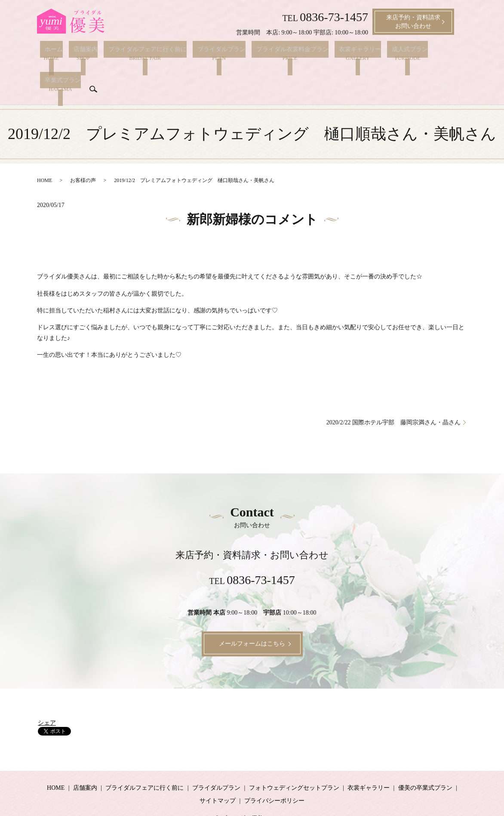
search (46, 72)
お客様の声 (83, 156)
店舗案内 (76, 54)
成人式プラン (377, 54)
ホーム (49, 54)
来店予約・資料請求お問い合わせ (413, 22)
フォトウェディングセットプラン (294, 763)
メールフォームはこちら (252, 619)
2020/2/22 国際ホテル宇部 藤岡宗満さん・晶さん (393, 397)
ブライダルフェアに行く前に (133, 54)
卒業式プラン (419, 54)
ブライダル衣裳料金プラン (269, 54)
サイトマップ (218, 776)
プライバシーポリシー (274, 776)
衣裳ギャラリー (332, 54)
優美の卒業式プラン (425, 763)
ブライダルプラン (203, 54)
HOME (45, 156)
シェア (47, 698)
